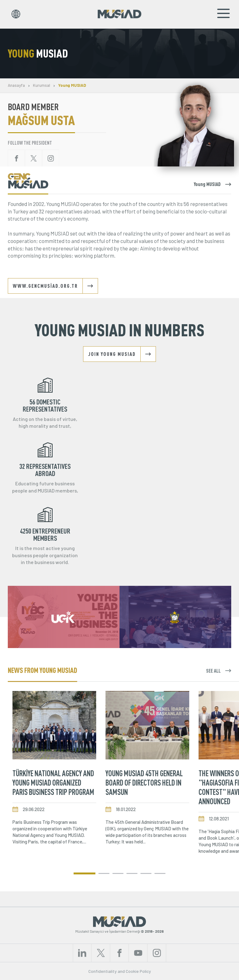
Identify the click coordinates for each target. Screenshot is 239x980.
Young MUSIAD (72, 85)
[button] (85, 873)
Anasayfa (16, 85)
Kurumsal (42, 85)
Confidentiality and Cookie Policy (120, 971)
